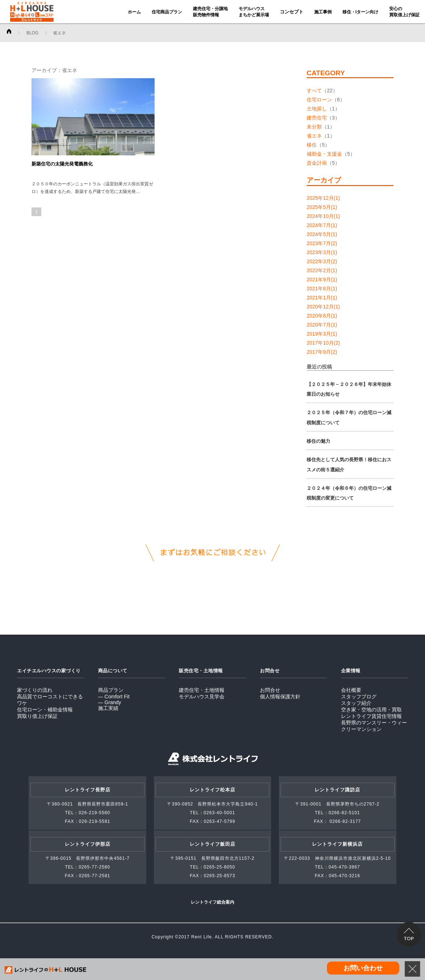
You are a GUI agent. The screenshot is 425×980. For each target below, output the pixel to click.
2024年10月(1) (323, 216)
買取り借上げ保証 (37, 716)
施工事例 (323, 12)
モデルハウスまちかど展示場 (254, 12)
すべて (314, 91)
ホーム (134, 12)
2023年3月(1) (322, 252)
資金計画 (317, 163)
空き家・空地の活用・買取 (371, 710)
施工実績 (108, 708)
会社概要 (351, 690)
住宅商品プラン (167, 12)
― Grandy (110, 702)
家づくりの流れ (35, 690)
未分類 (314, 127)
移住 (312, 145)
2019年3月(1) (322, 334)
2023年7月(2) (322, 243)
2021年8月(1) (322, 289)
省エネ (314, 136)
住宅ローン (319, 100)
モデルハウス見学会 (202, 697)
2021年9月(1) (322, 279)
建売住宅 (317, 118)
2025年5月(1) (322, 207)
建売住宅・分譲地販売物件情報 (210, 12)
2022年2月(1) (322, 270)
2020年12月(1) (323, 307)
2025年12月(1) (323, 198)
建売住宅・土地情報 (202, 690)
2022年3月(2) (322, 261)
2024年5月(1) (322, 234)
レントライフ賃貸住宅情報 (371, 716)
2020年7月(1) (322, 325)
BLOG (32, 33)
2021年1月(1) (322, 298)
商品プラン (111, 690)
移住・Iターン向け (360, 12)
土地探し (317, 109)
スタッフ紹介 (356, 703)
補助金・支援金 (324, 154)
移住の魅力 (318, 441)
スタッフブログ (359, 697)
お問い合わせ (363, 968)
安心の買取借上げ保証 (404, 12)
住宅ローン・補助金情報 (45, 710)
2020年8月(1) (322, 316)
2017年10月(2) (323, 343)
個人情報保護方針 (280, 697)
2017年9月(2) (322, 352)
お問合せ (270, 690)
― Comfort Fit (114, 697)
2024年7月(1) (322, 225)
